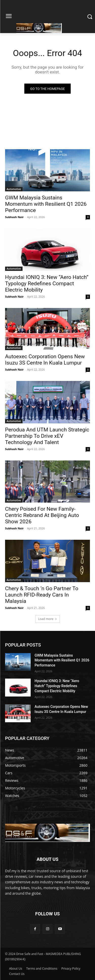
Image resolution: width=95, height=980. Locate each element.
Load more (48, 619)
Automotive (14, 189)
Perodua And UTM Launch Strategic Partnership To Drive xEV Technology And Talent (47, 436)
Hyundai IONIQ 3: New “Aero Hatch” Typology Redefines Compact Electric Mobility (47, 283)
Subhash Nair (14, 217)
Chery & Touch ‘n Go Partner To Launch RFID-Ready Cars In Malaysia (42, 595)
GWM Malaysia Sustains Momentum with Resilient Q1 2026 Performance (46, 204)
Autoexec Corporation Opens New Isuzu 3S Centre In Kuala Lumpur (45, 360)
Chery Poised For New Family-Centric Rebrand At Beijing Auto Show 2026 (42, 515)
